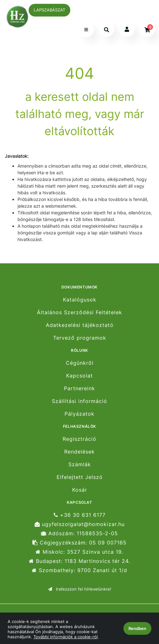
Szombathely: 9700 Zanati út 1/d (79, 570)
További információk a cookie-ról (66, 637)
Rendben (137, 628)
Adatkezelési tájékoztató (80, 325)
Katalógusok (80, 300)
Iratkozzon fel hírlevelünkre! (80, 589)
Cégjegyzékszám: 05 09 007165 (79, 543)
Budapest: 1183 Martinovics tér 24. (79, 561)
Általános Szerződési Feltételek (79, 312)
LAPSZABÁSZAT (49, 10)
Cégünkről (80, 363)
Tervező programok (80, 338)
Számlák (80, 464)
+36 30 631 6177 (80, 515)
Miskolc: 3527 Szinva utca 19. (79, 552)
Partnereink (79, 388)
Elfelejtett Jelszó (80, 477)
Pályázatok (79, 414)
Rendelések (79, 452)
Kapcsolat (79, 376)
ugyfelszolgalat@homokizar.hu (80, 524)
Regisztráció (79, 439)
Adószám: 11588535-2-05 (79, 533)
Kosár (80, 490)
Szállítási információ (79, 401)
